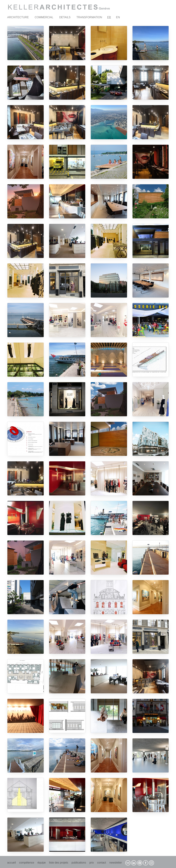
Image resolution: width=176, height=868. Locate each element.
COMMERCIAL (44, 17)
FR (109, 17)
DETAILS (65, 17)
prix (92, 863)
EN (118, 17)
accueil (12, 863)
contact (102, 863)
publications (79, 863)
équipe (42, 863)
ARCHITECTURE (18, 17)
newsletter (116, 863)
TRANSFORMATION (89, 17)
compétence (27, 863)
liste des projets (59, 863)
